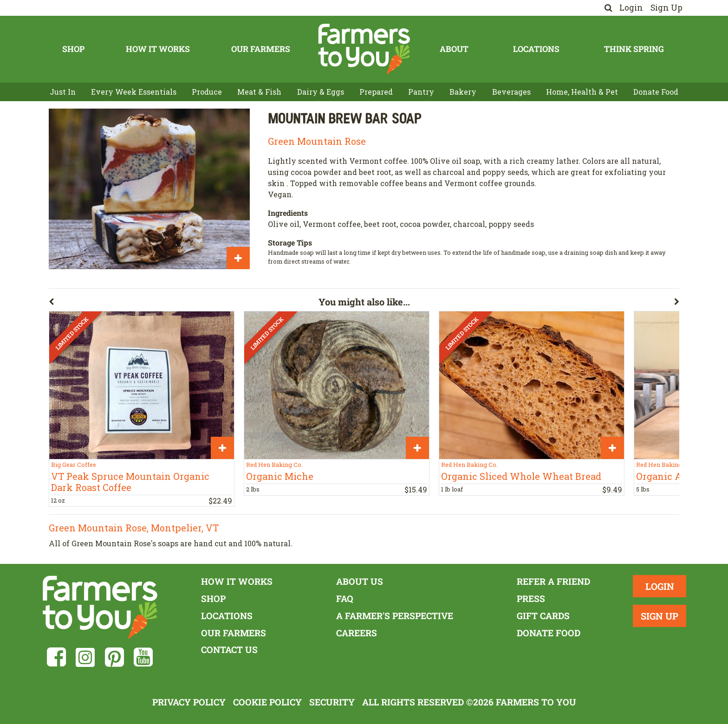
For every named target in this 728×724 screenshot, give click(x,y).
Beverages (511, 92)
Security (332, 702)
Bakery (463, 92)
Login (631, 8)
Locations (536, 49)
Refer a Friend (553, 581)
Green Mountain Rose (317, 141)
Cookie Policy (267, 702)
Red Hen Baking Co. (274, 465)
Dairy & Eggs (321, 92)
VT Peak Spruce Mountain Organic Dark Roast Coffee (130, 482)
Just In (63, 92)
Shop (73, 49)
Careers (357, 633)
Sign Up (666, 8)
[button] (184, 304)
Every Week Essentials (134, 92)
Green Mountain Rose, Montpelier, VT (134, 528)
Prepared (376, 92)
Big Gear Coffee (74, 465)
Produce (207, 92)
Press (531, 598)
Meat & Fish (259, 92)
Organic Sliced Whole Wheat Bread (521, 476)
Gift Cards (543, 616)
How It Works (158, 49)
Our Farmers (261, 49)
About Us (360, 581)
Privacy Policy (189, 702)
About (454, 49)
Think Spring (634, 49)
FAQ (345, 598)
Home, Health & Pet (582, 92)
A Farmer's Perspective (395, 616)
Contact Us (229, 650)
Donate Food (656, 92)
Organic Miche (280, 476)
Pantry (421, 92)
